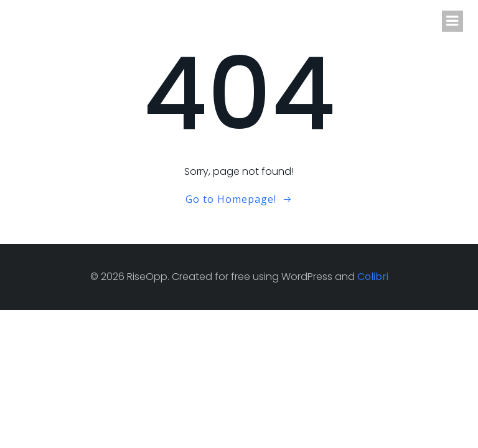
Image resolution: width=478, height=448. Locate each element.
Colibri (373, 277)
